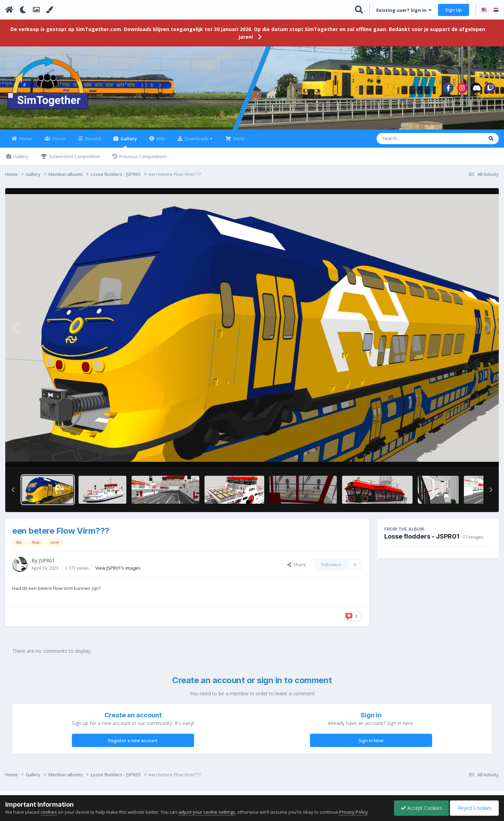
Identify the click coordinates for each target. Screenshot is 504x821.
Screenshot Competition (74, 161)
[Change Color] (50, 10)
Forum (59, 143)
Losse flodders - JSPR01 (422, 541)
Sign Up (454, 10)
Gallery (128, 146)
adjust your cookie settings (207, 812)
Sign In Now (371, 745)
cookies (49, 812)
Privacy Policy (354, 812)
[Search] (412, 143)
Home (25, 143)
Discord (92, 143)
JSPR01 (47, 565)
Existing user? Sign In (404, 10)
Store (238, 143)
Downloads (198, 143)
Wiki (160, 143)
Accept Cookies (420, 808)
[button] (13, 494)
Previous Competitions (143, 161)
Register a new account (133, 745)
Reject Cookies (474, 808)
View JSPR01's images (118, 572)
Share (297, 569)
